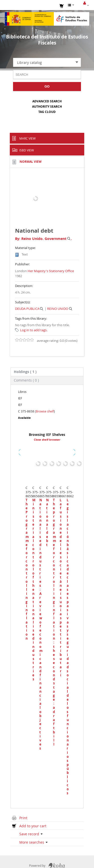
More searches (33, 842)
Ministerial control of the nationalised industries (33, 590)
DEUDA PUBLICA (27, 309)
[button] (62, 6)
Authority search (47, 107)
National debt (47, 522)
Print (23, 818)
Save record (31, 834)
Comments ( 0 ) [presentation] (26, 380)
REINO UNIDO (58, 309)
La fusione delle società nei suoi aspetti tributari (61, 588)
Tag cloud (47, 112)
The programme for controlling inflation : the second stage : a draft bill (54, 622)
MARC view (27, 138)
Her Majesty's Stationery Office (51, 271)
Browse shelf (45, 411)
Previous (21, 458)
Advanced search (47, 101)
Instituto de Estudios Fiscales (47, 19)
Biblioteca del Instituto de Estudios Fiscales (47, 40)
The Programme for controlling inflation (26, 569)
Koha (57, 865)
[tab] (47, 372)
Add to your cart (33, 826)
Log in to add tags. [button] (34, 330)
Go (47, 86)
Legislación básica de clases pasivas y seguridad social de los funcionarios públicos (68, 647)
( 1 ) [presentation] (25, 372)
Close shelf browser (47, 440)
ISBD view (27, 150)
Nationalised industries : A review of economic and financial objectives (40, 624)
